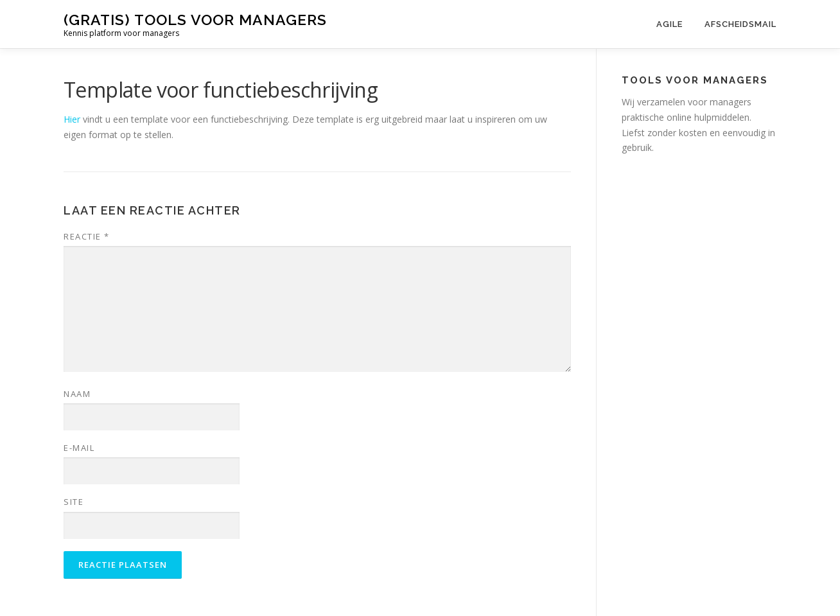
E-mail (79, 448)
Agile (669, 24)
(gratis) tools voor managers (195, 20)
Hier (72, 119)
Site (74, 502)
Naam (77, 394)
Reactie (87, 236)
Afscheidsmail (740, 24)
